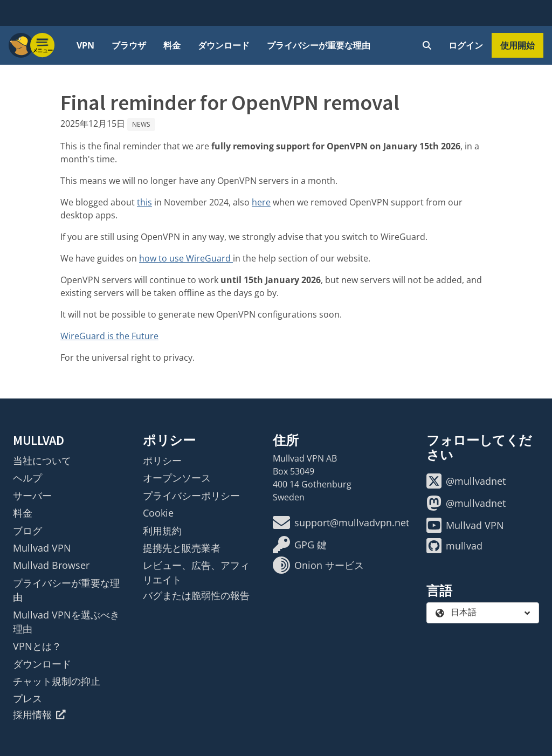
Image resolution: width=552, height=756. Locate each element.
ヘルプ (27, 478)
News (141, 124)
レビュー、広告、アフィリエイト (196, 572)
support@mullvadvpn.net (341, 523)
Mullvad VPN (42, 548)
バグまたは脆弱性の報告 (196, 595)
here (261, 202)
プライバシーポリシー (191, 496)
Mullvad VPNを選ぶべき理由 (66, 622)
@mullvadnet (466, 481)
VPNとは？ (37, 646)
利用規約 (162, 531)
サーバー (32, 496)
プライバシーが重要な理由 (319, 45)
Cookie (158, 513)
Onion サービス (318, 565)
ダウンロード (224, 45)
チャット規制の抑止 (57, 681)
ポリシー (162, 461)
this (144, 202)
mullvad (454, 546)
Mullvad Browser (51, 565)
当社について (42, 461)
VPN (85, 45)
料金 (172, 45)
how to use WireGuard (186, 258)
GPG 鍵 (300, 545)
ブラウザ (129, 45)
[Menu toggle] (43, 45)
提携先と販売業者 (182, 548)
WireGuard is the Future (109, 336)
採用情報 (39, 714)
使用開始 (517, 45)
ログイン (466, 45)
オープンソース (177, 478)
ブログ (27, 531)
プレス (27, 698)
